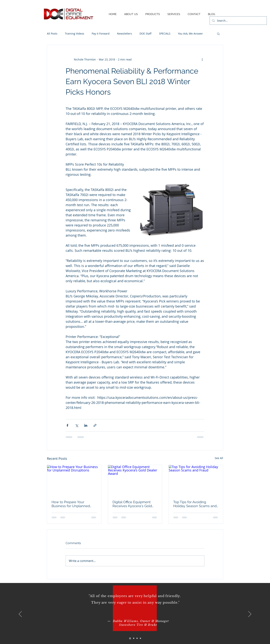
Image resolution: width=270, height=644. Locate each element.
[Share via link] (95, 425)
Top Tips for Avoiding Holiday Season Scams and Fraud (195, 504)
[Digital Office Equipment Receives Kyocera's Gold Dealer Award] (135, 480)
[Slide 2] (134, 638)
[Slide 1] (130, 638)
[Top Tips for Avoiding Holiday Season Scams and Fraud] (196, 480)
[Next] (250, 614)
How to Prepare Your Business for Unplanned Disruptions (71, 504)
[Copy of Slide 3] (140, 638)
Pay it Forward (101, 34)
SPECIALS (165, 34)
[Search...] (238, 21)
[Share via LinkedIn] (86, 425)
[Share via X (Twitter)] (77, 425)
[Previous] (20, 614)
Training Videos (75, 34)
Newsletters (124, 34)
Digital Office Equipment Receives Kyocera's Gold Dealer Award (132, 504)
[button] (218, 34)
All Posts (52, 34)
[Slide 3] (137, 638)
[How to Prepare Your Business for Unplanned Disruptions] (74, 480)
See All (219, 458)
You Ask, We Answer (190, 34)
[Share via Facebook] (67, 425)
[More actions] (202, 59)
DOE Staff (145, 34)
